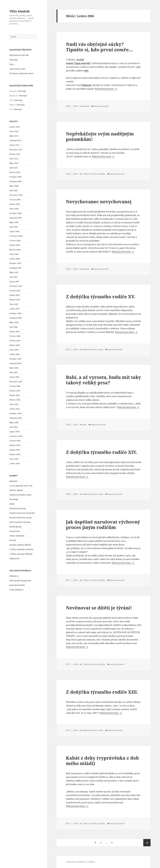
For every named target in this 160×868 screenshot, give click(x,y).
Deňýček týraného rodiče (21, 495)
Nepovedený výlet (17, 69)
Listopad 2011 (16, 140)
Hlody (12, 504)
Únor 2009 (14, 209)
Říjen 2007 (14, 272)
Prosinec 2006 (15, 313)
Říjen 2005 (14, 368)
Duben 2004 (15, 450)
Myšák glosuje (16, 527)
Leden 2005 (15, 409)
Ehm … (13, 64)
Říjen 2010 (14, 163)
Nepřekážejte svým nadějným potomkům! (100, 136)
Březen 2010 (15, 172)
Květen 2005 (15, 391)
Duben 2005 (15, 395)
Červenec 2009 (16, 195)
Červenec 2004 (16, 436)
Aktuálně (13, 481)
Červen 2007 (15, 291)
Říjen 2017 (14, 136)
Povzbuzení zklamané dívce (22, 73)
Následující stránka (147, 843)
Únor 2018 (14, 131)
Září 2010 (14, 168)
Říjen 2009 (14, 186)
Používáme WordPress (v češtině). (81, 862)
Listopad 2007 (16, 268)
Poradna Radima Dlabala (20, 545)
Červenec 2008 (16, 236)
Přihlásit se (14, 576)
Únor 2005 (14, 404)
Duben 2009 (15, 204)
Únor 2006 (14, 350)
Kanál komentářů (17, 585)
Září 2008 (14, 227)
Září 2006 (14, 327)
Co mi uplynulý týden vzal (21, 486)
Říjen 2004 (14, 422)
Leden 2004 (15, 463)
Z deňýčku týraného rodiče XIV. (102, 452)
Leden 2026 (15, 127)
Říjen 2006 (14, 322)
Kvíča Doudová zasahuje (20, 522)
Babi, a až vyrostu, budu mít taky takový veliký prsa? (103, 380)
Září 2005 (14, 372)
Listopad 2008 (16, 218)
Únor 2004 (14, 459)
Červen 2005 (15, 386)
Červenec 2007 (16, 286)
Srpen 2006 (14, 332)
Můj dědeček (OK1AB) (19, 55)
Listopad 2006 (16, 318)
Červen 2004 (15, 441)
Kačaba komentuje (18, 508)
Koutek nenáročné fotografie (22, 513)
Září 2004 (14, 427)
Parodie (13, 540)
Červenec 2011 (16, 150)
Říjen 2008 (14, 222)
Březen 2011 (15, 154)
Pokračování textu (106, 89)
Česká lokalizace (17, 590)
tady (86, 71)
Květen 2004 (15, 445)
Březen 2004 (15, 454)
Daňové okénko (16, 490)
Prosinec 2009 (15, 177)
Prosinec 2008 (15, 213)
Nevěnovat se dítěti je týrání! (99, 608)
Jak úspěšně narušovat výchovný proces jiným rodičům (103, 525)
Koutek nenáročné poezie (21, 518)
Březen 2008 (15, 250)
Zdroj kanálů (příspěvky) (20, 581)
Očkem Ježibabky (17, 536)
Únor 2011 (14, 159)
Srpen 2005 (14, 377)
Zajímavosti (14, 558)
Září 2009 (14, 190)
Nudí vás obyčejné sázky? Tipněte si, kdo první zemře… (99, 47)
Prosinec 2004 (15, 413)
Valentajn (14, 60)
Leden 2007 (15, 309)
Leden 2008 (15, 259)
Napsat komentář (101, 106)
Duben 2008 (15, 245)
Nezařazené (15, 531)
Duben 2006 (15, 345)
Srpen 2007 (14, 281)
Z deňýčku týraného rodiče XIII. (102, 692)
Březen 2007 (15, 300)
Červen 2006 (15, 336)
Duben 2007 (15, 295)
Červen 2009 (15, 200)
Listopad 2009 (16, 181)
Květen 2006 (15, 341)
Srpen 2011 (14, 145)
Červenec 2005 (16, 382)
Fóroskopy (14, 499)
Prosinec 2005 (15, 359)
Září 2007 (14, 277)
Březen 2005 (15, 400)
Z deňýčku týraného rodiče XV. (101, 297)
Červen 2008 (15, 241)
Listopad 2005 (16, 363)
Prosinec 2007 (15, 263)
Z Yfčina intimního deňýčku (21, 549)
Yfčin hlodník (20, 11)
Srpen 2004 (14, 432)
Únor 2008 (14, 254)
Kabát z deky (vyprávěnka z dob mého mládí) (102, 761)
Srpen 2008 (14, 231)
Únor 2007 (14, 304)
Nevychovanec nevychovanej (99, 202)
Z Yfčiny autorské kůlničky (21, 554)
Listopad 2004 (16, 418)
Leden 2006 (15, 354)
